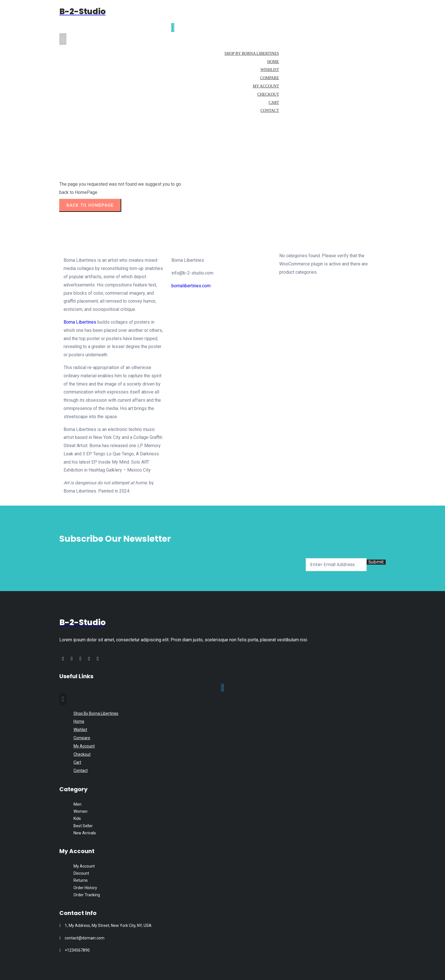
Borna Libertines (80, 322)
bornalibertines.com (191, 286)
